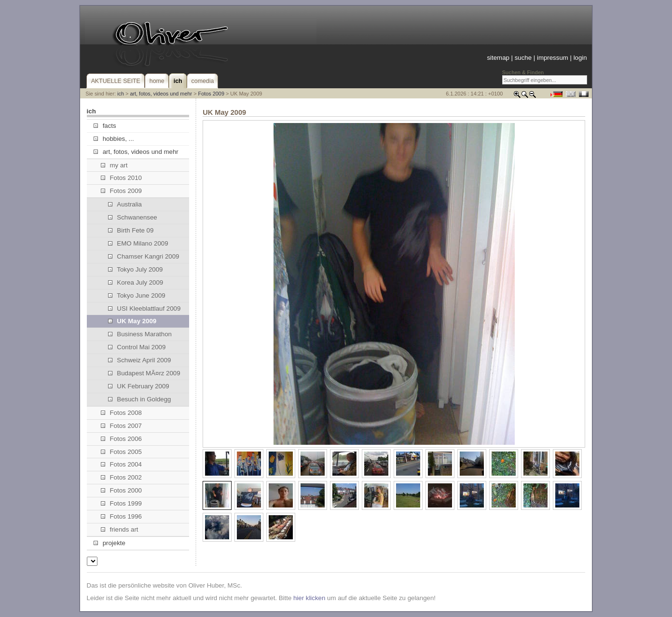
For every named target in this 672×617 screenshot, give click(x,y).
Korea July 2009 (136, 282)
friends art (119, 529)
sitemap (498, 58)
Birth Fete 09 (131, 230)
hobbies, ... (114, 139)
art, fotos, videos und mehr (161, 94)
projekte (109, 543)
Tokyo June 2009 (137, 295)
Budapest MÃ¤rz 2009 (144, 373)
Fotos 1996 (121, 516)
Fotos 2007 (121, 426)
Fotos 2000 (121, 490)
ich (121, 94)
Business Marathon (140, 334)
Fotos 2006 (121, 439)
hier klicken (309, 598)
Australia (125, 204)
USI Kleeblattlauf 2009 (144, 308)
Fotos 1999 (121, 503)
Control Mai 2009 (137, 347)
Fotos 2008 (121, 413)
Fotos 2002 (121, 477)
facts (105, 126)
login (580, 58)
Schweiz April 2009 (139, 360)
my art (114, 165)
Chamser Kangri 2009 (144, 256)
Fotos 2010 (121, 178)
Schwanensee (133, 217)
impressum (553, 58)
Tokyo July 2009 (135, 269)
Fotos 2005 (121, 452)
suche (523, 58)
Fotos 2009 (211, 94)
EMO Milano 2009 (138, 243)
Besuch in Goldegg (139, 399)
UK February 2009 (139, 386)
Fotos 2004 (121, 464)
